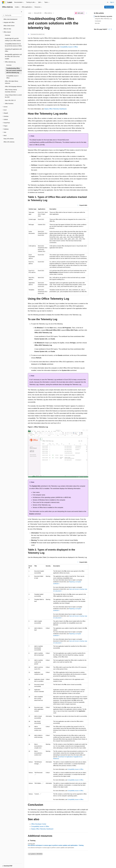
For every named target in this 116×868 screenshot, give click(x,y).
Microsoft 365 (38, 13)
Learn (30, 13)
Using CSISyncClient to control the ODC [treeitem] (13, 96)
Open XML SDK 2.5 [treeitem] (10, 100)
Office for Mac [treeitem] (7, 29)
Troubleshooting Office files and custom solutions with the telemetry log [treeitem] (14, 70)
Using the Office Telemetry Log (103, 19)
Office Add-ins (48, 13)
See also (97, 23)
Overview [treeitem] (7, 35)
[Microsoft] (3, 2)
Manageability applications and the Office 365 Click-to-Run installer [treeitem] (13, 57)
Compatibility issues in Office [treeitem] (12, 77)
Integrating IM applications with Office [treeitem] (13, 50)
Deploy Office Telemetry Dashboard (55, 109)
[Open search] (108, 2)
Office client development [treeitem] (10, 19)
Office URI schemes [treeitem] (9, 142)
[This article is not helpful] (111, 29)
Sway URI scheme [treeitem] (9, 139)
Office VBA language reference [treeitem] (13, 86)
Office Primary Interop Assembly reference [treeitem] (11, 91)
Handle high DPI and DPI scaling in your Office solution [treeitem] (13, 40)
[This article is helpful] (109, 29)
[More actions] (87, 13)
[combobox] (12, 15)
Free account (109, 7)
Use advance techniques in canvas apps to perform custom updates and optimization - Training (56, 845)
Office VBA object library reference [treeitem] (12, 82)
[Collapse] (21, 12)
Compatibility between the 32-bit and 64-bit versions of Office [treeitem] (13, 45)
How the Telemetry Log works (104, 16)
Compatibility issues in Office (69, 47)
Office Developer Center (39, 824)
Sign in (112, 2)
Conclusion (98, 21)
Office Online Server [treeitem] (9, 26)
